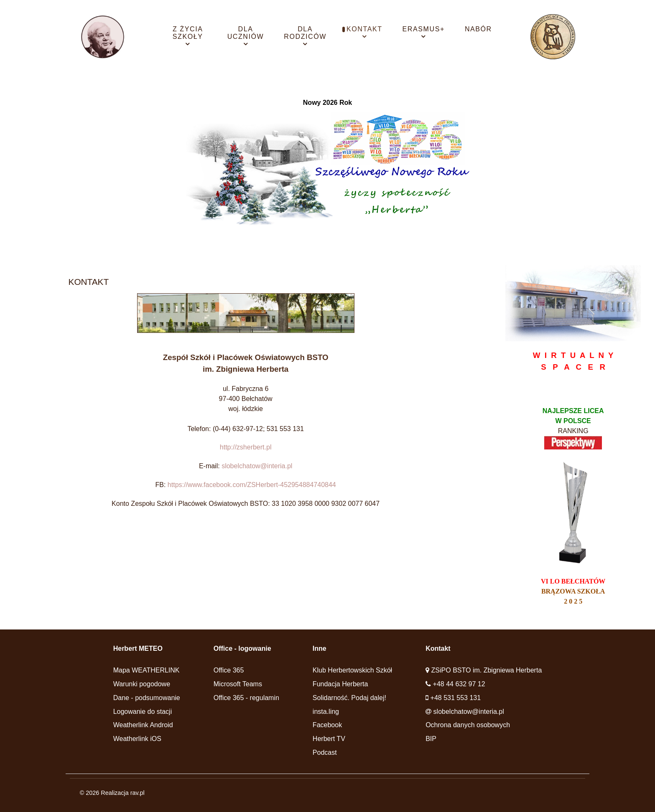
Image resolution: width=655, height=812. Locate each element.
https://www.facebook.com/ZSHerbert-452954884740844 (252, 485)
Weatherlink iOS (137, 739)
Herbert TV (329, 739)
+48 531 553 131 (456, 698)
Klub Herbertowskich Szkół (352, 670)
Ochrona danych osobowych (468, 725)
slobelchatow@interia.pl (257, 466)
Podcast (325, 752)
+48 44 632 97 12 (459, 684)
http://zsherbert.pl (246, 447)
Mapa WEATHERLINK (147, 670)
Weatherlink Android (143, 725)
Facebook (327, 725)
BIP (431, 739)
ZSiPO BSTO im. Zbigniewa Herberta (487, 670)
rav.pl (138, 793)
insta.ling (326, 712)
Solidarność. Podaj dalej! (349, 698)
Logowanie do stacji (143, 712)
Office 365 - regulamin (246, 698)
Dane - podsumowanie (147, 698)
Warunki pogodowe (142, 684)
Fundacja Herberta (340, 684)
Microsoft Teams (238, 684)
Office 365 (229, 670)
